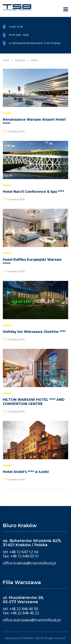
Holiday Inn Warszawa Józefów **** (34, 332)
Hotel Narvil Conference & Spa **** (33, 192)
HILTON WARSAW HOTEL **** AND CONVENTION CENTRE (34, 402)
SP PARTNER (26, 638)
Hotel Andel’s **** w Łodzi (26, 472)
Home (6, 60)
